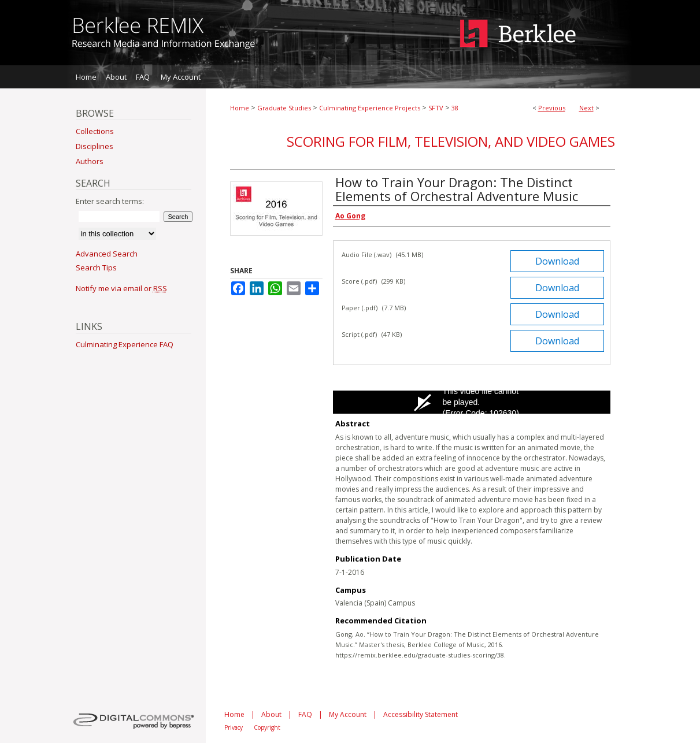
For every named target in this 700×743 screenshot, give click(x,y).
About (271, 714)
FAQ (305, 714)
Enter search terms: (110, 201)
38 (455, 108)
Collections (95, 131)
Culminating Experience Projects (370, 108)
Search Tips (96, 268)
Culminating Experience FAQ (125, 344)
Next (586, 108)
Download (557, 261)
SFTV (436, 108)
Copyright (267, 727)
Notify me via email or (121, 288)
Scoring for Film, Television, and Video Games (451, 141)
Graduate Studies (284, 108)
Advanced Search (107, 254)
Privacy (234, 727)
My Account (348, 714)
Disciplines (95, 146)
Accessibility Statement (421, 714)
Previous (552, 108)
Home (240, 108)
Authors (90, 161)
